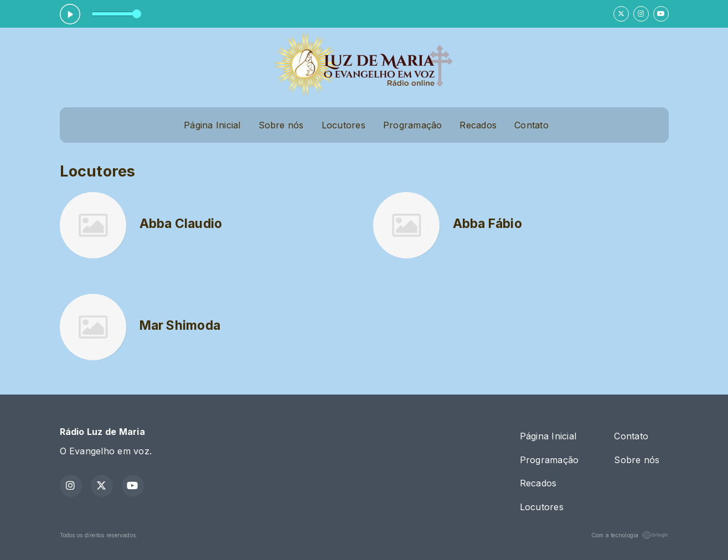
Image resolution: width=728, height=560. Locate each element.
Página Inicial (212, 125)
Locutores (344, 125)
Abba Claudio (181, 224)
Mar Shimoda (180, 325)
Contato (531, 125)
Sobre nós (281, 125)
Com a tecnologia (630, 535)
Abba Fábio (487, 224)
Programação (413, 125)
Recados (478, 125)
